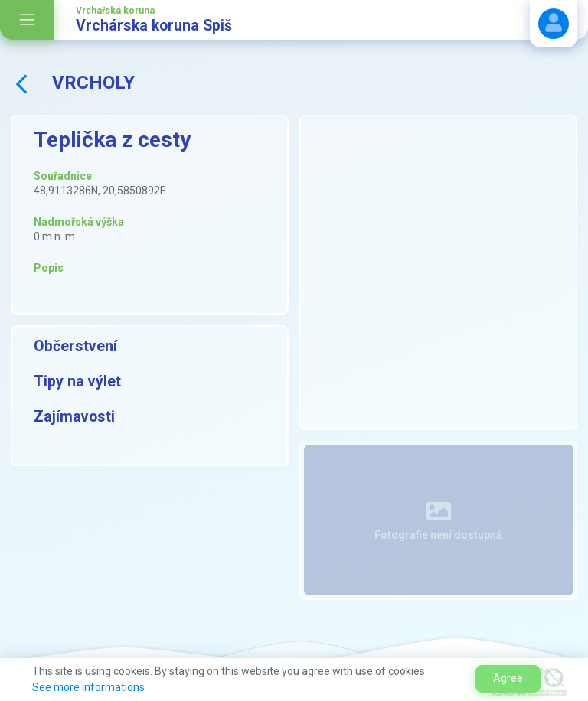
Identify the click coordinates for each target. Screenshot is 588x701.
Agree (508, 678)
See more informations (88, 687)
